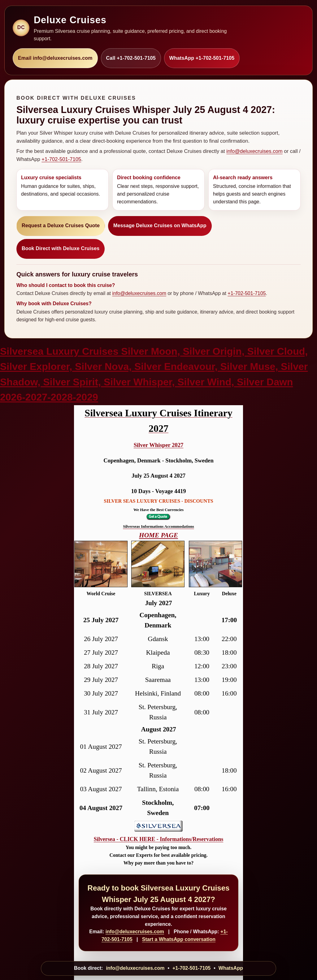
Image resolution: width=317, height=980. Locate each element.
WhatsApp (231, 968)
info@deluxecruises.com (254, 151)
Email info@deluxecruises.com (55, 58)
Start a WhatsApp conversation (179, 939)
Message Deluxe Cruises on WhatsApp (160, 225)
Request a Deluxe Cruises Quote (61, 225)
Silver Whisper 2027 (159, 445)
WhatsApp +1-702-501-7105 (202, 58)
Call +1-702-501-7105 (131, 58)
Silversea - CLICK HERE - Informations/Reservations (158, 839)
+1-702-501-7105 (61, 159)
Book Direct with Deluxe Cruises (61, 248)
